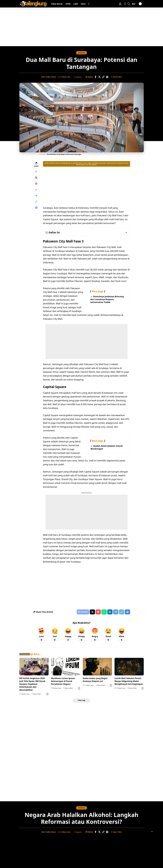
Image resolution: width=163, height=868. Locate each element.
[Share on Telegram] (36, 196)
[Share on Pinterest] (36, 184)
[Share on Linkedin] (110, 612)
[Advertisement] (82, 27)
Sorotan (82, 53)
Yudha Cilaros (51, 77)
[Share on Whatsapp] (36, 190)
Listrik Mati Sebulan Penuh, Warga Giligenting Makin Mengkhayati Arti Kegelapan (129, 681)
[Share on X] (99, 77)
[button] (89, 4)
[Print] (107, 77)
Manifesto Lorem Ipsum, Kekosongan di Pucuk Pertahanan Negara (63, 681)
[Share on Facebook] (95, 77)
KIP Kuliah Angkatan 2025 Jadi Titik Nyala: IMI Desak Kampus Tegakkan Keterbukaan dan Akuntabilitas (32, 684)
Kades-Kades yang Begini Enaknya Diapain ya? (95, 680)
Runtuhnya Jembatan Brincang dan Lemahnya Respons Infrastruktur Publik (107, 299)
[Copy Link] (103, 77)
